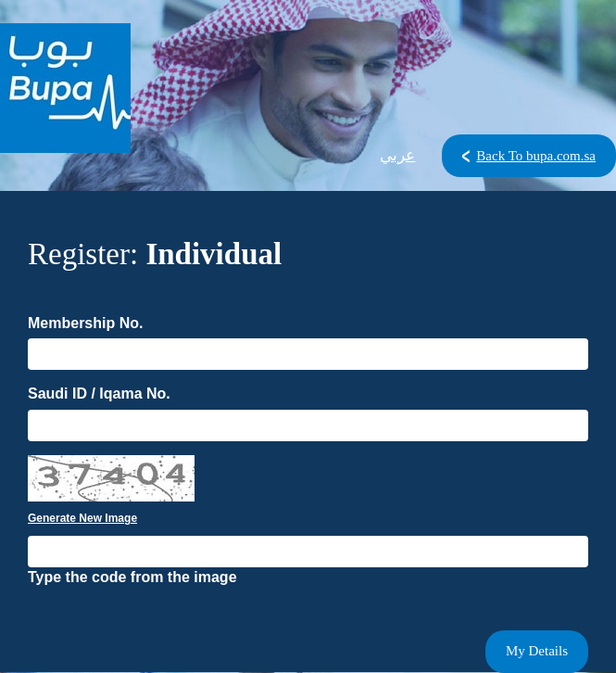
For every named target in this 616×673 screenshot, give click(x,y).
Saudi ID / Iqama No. (99, 394)
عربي (397, 155)
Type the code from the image (132, 577)
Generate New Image (82, 518)
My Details (537, 651)
